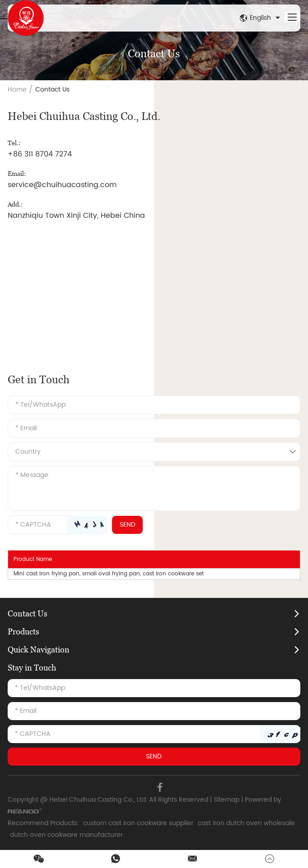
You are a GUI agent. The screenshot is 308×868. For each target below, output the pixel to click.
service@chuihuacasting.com (62, 185)
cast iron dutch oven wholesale (246, 823)
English (261, 18)
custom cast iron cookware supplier (138, 823)
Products (23, 631)
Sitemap (226, 800)
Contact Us (52, 90)
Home (17, 90)
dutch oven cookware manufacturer (66, 835)
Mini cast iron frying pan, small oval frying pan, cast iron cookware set (109, 574)
